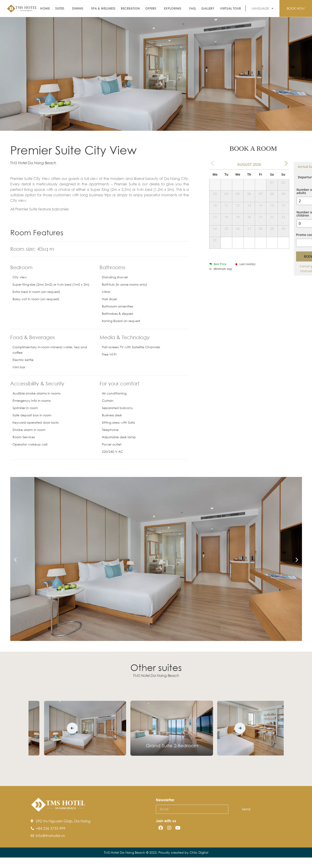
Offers (152, 8)
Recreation (130, 8)
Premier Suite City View (157, 750)
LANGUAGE (263, 8)
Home (45, 8)
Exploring (174, 8)
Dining (79, 8)
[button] (15, 560)
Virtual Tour (230, 8)
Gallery (208, 8)
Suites (61, 8)
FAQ (192, 8)
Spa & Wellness (103, 8)
